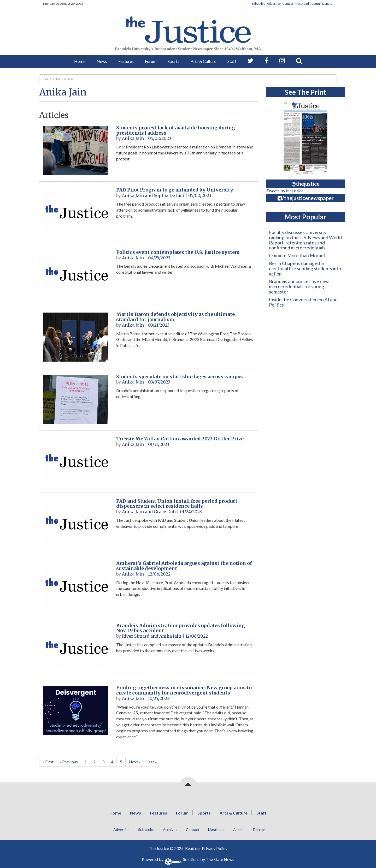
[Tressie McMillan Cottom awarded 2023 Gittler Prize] (76, 461)
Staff (232, 61)
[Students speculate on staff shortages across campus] (76, 399)
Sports (174, 61)
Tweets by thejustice (285, 191)
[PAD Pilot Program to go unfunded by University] (76, 212)
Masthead (302, 4)
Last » (152, 762)
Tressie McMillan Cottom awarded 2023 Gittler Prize (180, 439)
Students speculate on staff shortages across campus (180, 377)
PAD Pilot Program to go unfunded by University (175, 190)
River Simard (136, 636)
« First (48, 762)
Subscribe (258, 4)
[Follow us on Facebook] (266, 61)
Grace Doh (165, 512)
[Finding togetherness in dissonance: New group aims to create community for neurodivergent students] (76, 710)
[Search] (188, 79)
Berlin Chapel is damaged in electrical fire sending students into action (305, 268)
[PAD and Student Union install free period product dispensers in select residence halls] (76, 524)
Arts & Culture (203, 61)
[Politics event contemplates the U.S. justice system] (76, 275)
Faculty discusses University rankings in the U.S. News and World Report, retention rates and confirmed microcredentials (305, 240)
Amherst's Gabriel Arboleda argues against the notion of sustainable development (184, 566)
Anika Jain (63, 92)
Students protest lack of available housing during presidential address (176, 130)
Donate (327, 4)
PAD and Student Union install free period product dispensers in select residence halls (177, 504)
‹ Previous (69, 762)
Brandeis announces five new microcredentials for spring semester (299, 286)
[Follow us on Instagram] (282, 61)
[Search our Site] (299, 61)
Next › (134, 762)
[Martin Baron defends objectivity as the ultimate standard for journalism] (76, 337)
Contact (288, 4)
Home (80, 61)
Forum (151, 61)
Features (126, 61)
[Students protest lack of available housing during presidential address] (76, 150)
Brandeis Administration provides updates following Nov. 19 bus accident (181, 628)
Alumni (316, 4)
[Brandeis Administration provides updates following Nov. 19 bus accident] (76, 648)
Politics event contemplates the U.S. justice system (178, 252)
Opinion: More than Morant (297, 255)
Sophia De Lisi (169, 195)
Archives (170, 830)
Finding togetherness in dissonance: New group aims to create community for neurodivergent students (184, 690)
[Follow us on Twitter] (250, 61)
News (102, 61)
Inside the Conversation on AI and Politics (303, 302)
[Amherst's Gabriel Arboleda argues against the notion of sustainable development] (76, 586)
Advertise (274, 4)
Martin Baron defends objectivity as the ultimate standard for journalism (175, 317)
